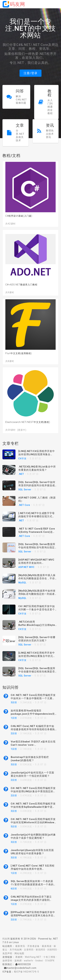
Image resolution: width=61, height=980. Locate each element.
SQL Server (25, 490)
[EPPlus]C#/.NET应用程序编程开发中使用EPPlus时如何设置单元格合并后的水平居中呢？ (33, 916)
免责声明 (7, 953)
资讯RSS (40, 950)
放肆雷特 (7, 961)
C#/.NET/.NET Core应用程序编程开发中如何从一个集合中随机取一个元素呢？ (33, 698)
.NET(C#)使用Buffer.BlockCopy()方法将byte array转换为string (37, 625)
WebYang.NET (33, 957)
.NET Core (24, 505)
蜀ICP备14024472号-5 (26, 972)
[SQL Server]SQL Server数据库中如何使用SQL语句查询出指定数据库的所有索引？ (37, 547)
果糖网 (19, 957)
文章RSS (29, 950)
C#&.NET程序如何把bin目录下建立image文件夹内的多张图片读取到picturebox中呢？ (31, 900)
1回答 (14, 718)
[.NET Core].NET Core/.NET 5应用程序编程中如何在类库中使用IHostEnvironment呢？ (33, 869)
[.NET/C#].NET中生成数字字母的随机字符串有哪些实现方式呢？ (37, 516)
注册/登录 (30, 73)
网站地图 (19, 953)
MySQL (22, 583)
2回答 (14, 733)
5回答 (14, 827)
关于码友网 (16, 950)
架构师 (18, 961)
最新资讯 (20, 946)
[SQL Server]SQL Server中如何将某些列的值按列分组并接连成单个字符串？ (37, 485)
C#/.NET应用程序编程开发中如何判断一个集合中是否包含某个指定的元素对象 (37, 610)
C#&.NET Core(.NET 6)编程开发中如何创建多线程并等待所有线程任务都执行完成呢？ (33, 729)
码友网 (6, 939)
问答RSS (52, 950)
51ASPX (50, 961)
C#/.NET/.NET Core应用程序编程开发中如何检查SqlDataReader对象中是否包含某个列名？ (33, 807)
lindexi (39, 961)
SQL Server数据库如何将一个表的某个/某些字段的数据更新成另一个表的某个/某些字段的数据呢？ (33, 884)
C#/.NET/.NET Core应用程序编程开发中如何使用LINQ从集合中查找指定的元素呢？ (33, 791)
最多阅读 (47, 946)
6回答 (14, 889)
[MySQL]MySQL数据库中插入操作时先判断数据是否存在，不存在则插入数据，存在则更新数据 (37, 578)
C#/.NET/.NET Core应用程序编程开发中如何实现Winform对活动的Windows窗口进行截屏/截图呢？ (33, 822)
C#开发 (22, 458)
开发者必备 (33, 946)
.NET (21, 474)
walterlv (28, 961)
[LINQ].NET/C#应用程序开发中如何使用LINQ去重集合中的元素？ (37, 656)
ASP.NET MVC (26, 567)
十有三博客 (49, 957)
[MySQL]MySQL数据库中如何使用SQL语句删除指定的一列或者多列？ (37, 594)
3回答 (14, 702)
